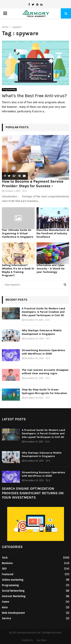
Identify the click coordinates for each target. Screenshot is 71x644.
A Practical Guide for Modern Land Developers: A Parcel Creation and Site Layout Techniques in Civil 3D (43, 312)
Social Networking (13, 591)
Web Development (13, 613)
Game (5, 602)
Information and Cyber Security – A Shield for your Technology (51, 269)
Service (6, 618)
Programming (9, 90)
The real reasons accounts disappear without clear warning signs (45, 372)
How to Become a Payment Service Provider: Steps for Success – (33, 184)
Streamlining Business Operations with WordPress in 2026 (43, 352)
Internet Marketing (14, 596)
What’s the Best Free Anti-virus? (34, 96)
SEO (4, 569)
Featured (8, 574)
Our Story (42, 640)
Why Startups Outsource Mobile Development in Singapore (42, 332)
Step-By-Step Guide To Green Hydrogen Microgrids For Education (44, 391)
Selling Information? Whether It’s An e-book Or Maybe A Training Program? (18, 270)
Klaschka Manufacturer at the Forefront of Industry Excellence (53, 233)
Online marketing (13, 580)
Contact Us (27, 640)
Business (7, 563)
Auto (5, 607)
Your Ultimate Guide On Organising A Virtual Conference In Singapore (18, 233)
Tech (5, 558)
